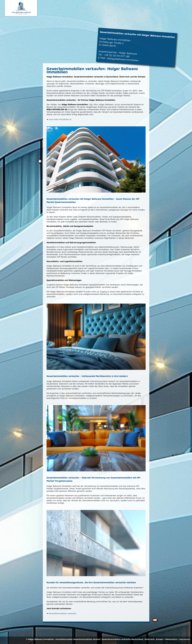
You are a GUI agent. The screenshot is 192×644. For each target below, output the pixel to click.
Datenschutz (171, 639)
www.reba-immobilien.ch (60, 119)
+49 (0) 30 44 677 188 (117, 56)
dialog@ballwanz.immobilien (123, 59)
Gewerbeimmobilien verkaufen (63, 613)
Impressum (185, 639)
